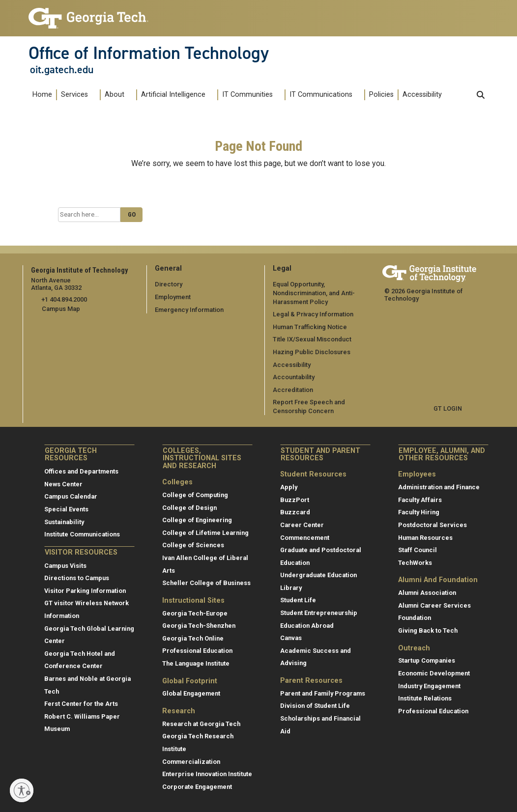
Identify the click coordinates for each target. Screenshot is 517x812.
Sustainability (64, 521)
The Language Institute (196, 663)
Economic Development (434, 673)
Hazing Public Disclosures (311, 352)
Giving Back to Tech (428, 630)
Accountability (294, 377)
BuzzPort (295, 499)
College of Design (189, 507)
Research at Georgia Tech (201, 724)
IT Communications (321, 95)
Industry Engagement (429, 686)
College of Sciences (193, 545)
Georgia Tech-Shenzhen (199, 626)
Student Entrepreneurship (319, 613)
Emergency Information (189, 309)
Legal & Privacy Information (313, 314)
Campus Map (61, 309)
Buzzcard (295, 512)
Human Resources (425, 537)
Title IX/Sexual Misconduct (312, 339)
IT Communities (247, 95)
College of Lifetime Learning (205, 532)
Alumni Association (427, 593)
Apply (289, 487)
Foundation (415, 618)
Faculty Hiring (419, 512)
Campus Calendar (71, 496)
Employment (173, 297)
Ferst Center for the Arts (81, 704)
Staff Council (417, 550)
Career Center (302, 525)
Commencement (305, 537)
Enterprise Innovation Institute (207, 774)
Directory (169, 284)
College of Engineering (197, 520)
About (115, 95)
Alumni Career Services (434, 605)
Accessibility (422, 95)
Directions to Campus (77, 578)
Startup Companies (427, 660)
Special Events (66, 509)
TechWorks (415, 562)
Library (291, 588)
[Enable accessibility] (22, 790)
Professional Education (197, 651)
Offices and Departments (81, 471)
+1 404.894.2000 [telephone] (64, 299)
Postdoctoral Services (432, 525)
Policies (381, 95)
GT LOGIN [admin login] (448, 408)
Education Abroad (307, 625)
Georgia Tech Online (193, 638)
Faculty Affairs (420, 499)
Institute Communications (82, 534)
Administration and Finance (439, 487)
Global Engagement (191, 693)
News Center (63, 484)
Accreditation (293, 390)
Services (74, 95)
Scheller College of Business (206, 583)
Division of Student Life (315, 706)
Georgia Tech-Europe (195, 613)
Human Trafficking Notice (310, 327)
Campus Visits (65, 565)
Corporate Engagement (197, 787)
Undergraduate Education (318, 575)
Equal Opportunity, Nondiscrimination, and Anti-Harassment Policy (314, 293)
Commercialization (191, 761)
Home (42, 95)
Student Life (298, 600)
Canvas (291, 638)
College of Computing (195, 495)
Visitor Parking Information (85, 591)
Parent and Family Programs (323, 693)
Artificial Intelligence (173, 95)
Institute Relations (425, 698)
